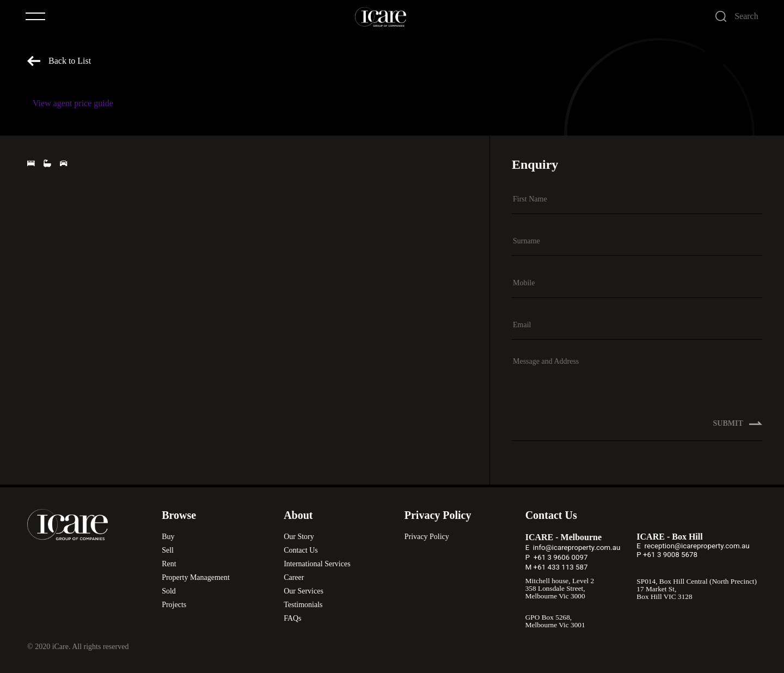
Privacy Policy (427, 537)
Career (294, 577)
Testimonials (303, 605)
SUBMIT (738, 424)
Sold (169, 591)
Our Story (299, 537)
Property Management (196, 577)
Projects (174, 605)
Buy (168, 537)
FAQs (292, 618)
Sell (168, 550)
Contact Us (301, 550)
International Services (317, 564)
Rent (169, 564)
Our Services (304, 591)
